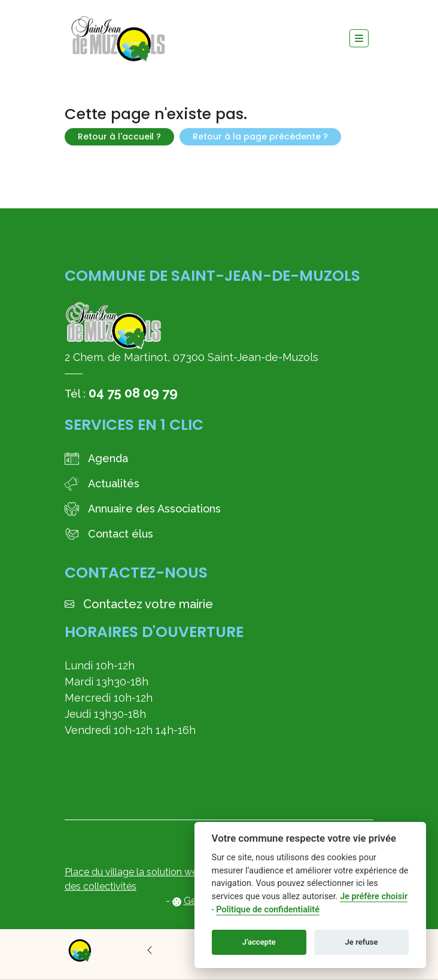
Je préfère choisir (374, 896)
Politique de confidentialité (268, 910)
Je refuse (362, 942)
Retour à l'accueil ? (119, 136)
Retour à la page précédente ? (260, 136)
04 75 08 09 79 (133, 393)
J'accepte (259, 942)
